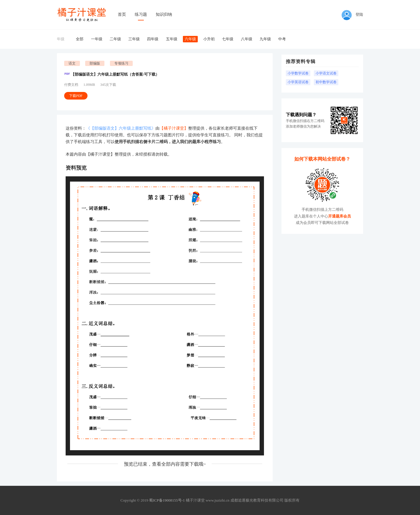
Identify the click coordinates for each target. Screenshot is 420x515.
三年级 (134, 39)
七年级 (228, 39)
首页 (122, 14)
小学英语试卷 (298, 82)
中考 (282, 39)
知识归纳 (164, 14)
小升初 (209, 39)
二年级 (115, 39)
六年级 (190, 39)
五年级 (172, 39)
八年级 (247, 39)
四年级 (153, 39)
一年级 (97, 39)
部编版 (95, 63)
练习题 (141, 14)
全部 (80, 39)
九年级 (265, 39)
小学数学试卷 (298, 73)
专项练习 (121, 63)
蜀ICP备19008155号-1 (167, 500)
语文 (72, 63)
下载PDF (76, 96)
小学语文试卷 (326, 73)
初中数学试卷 (326, 82)
